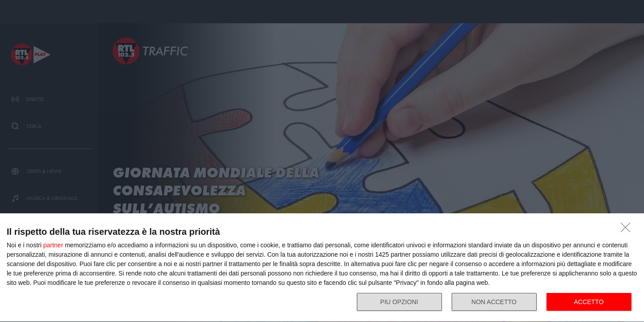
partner (53, 245)
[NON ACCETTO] (628, 230)
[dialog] (322, 268)
